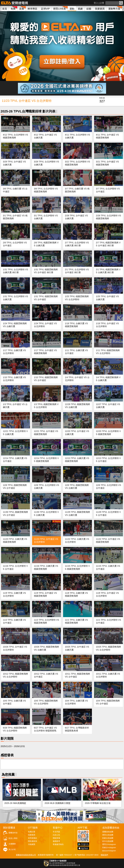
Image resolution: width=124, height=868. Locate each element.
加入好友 (12, 849)
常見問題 (56, 832)
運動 (72, 9)
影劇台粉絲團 (108, 838)
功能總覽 (32, 844)
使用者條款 (33, 838)
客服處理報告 (58, 844)
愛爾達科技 (13, 833)
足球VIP (45, 9)
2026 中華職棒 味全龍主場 (98, 803)
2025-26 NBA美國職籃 (15, 803)
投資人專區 (13, 838)
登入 (96, 3)
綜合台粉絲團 (108, 841)
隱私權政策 (33, 841)
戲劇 (80, 9)
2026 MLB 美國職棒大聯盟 (57, 803)
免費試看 (32, 832)
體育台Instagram (109, 844)
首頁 (5, 9)
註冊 (102, 3)
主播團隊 (12, 844)
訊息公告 (56, 835)
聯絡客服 (56, 838)
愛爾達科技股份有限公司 (26, 855)
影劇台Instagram (109, 848)
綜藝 (89, 9)
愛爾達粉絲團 (108, 832)
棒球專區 (32, 9)
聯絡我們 (104, 855)
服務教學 (56, 841)
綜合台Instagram (109, 851)
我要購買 (100, 9)
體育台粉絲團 (108, 835)
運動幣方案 (114, 9)
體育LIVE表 (60, 9)
